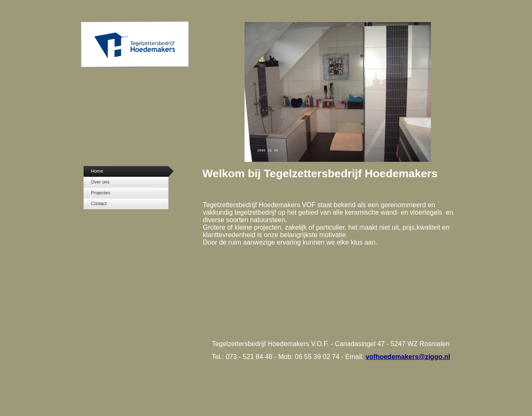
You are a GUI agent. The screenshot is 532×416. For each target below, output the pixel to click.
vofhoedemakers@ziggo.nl (408, 357)
